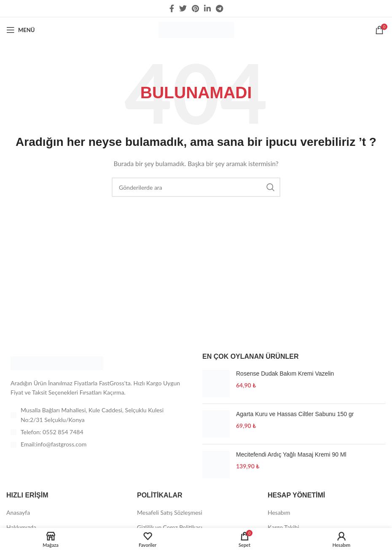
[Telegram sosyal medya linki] (219, 8)
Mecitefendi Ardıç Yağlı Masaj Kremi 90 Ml (291, 454)
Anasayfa (18, 512)
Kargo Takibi (283, 527)
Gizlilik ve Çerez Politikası (170, 527)
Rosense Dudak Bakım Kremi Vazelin (285, 374)
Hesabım (279, 512)
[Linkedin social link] (207, 8)
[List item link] (98, 432)
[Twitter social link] (183, 8)
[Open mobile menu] (20, 30)
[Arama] (196, 187)
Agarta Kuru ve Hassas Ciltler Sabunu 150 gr (295, 414)
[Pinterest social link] (195, 8)
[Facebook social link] (172, 8)
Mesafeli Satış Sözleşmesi (170, 512)
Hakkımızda (21, 527)
